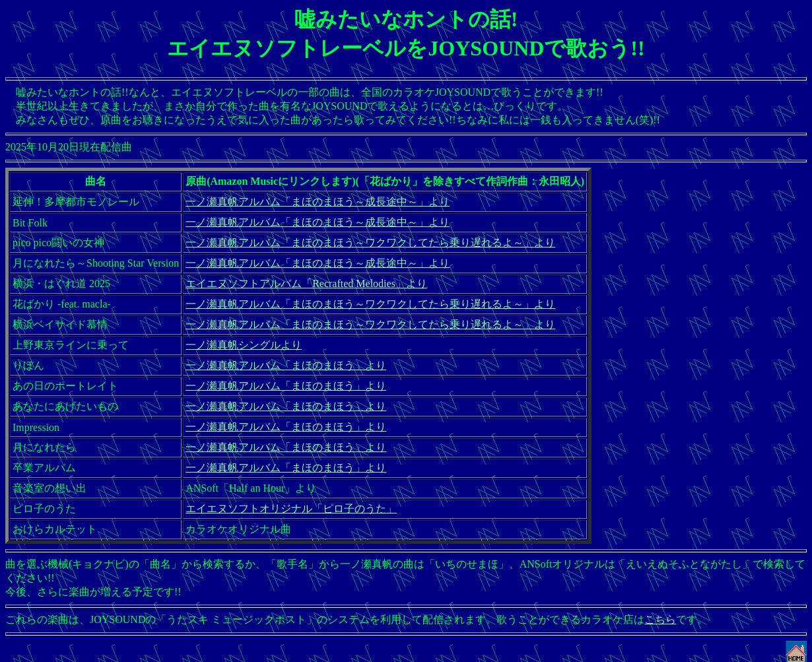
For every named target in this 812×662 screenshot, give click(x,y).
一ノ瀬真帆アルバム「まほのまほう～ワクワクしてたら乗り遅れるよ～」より (370, 243)
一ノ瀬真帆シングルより (244, 345)
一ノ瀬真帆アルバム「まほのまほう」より (286, 365)
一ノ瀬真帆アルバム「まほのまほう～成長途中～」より (318, 202)
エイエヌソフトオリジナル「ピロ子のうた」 (291, 509)
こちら (660, 619)
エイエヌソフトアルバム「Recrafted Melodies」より (306, 283)
